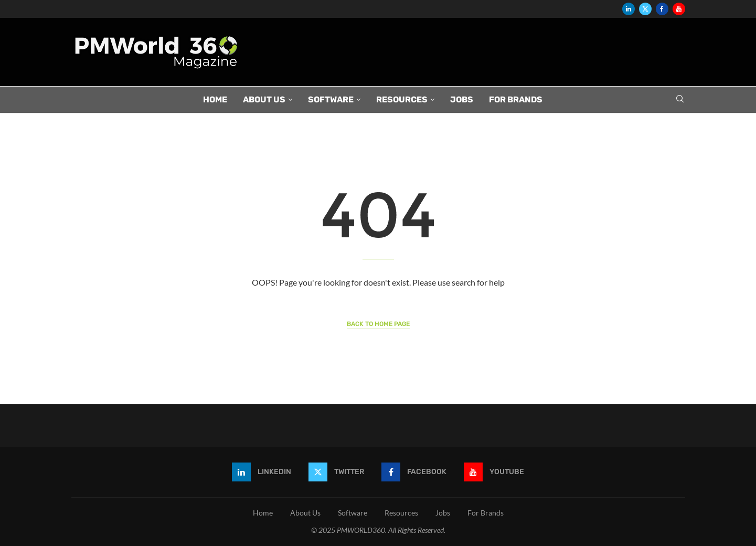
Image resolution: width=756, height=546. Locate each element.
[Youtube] (679, 9)
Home (215, 99)
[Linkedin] (629, 9)
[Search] (680, 99)
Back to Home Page (378, 324)
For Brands (516, 99)
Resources (402, 99)
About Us (264, 99)
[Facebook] (662, 9)
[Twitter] (645, 9)
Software (331, 99)
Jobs (462, 99)
